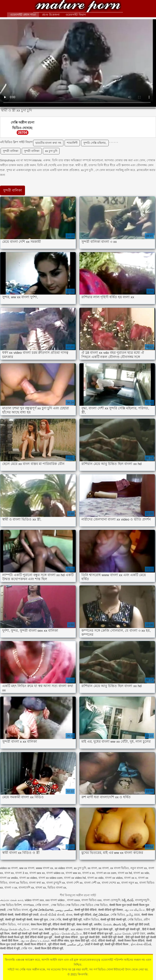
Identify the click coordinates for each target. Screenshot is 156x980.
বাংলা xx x (130, 878)
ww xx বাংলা (27, 868)
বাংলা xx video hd (75, 878)
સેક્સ (69, 915)
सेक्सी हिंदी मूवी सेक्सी (113, 937)
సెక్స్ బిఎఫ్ (128, 900)
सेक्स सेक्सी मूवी (84, 924)
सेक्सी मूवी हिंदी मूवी (72, 920)
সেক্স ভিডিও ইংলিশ (11, 905)
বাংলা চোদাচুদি (112, 900)
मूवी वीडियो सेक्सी (57, 944)
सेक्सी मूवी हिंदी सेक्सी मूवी (113, 920)
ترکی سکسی (75, 944)
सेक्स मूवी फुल (41, 920)
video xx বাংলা (9, 868)
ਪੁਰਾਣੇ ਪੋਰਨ (139, 934)
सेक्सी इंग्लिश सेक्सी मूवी (57, 929)
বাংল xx (9, 873)
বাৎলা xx (41, 887)
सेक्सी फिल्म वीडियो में (35, 944)
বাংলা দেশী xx (92, 883)
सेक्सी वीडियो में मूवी (10, 948)
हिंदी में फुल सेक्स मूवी (102, 929)
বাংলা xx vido (95, 878)
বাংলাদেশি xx (26, 887)
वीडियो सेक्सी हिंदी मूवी (64, 924)
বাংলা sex (37, 929)
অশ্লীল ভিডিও (91, 920)
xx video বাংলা (63, 868)
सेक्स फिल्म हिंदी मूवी (41, 924)
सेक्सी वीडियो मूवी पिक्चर (110, 910)
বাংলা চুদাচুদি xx (56, 883)
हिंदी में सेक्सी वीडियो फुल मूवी (98, 934)
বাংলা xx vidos (114, 878)
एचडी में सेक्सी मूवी (94, 944)
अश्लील (98, 924)
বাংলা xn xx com (106, 873)
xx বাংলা (104, 868)
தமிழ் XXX (133, 915)
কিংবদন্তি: (78, 7)
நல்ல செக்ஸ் (123, 934)
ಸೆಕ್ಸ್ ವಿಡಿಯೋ (101, 915)
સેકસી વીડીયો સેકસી (52, 915)
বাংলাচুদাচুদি (143, 900)
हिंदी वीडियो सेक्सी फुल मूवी (39, 937)
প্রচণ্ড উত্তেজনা (51, 15)
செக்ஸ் (107, 924)
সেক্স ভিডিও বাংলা (18, 910)
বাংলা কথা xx (37, 883)
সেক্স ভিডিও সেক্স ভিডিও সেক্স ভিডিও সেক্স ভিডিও (79, 905)
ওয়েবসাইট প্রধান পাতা (23, 15)
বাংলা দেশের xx (111, 883)
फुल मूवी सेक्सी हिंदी (90, 937)
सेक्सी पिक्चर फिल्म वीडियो (131, 941)
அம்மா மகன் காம (12, 900)
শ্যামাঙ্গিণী (72, 143)
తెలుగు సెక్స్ (120, 924)
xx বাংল (92, 868)
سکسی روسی (64, 910)
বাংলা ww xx (73, 873)
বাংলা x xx (88, 873)
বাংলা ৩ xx (11, 887)
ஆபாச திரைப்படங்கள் (35, 941)
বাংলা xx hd (125, 873)
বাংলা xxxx (74, 900)
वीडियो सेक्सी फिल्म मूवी (12, 937)
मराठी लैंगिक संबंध (60, 941)
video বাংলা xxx (34, 900)
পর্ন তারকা (23, 924)
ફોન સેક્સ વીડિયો (141, 944)
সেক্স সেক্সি (55, 920)
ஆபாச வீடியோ (135, 910)
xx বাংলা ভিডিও (120, 868)
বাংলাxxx (29, 905)
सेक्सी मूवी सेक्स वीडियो (67, 937)
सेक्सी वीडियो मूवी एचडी (27, 915)
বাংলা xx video (28, 878)
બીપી (94, 941)
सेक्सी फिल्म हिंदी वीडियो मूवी (49, 948)
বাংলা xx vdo (141, 873)
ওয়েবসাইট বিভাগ (76, 15)
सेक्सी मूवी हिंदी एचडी (139, 924)
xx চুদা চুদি (51, 151)
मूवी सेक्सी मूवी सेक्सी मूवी (128, 929)
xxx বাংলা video (55, 900)
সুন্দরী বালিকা (11, 151)
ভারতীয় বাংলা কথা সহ (48, 143)
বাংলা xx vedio (9, 878)
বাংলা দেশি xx (74, 883)
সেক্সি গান (27, 948)
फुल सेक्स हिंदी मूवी (80, 941)
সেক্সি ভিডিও (118, 915)
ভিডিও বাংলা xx (57, 887)
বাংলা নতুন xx (129, 883)
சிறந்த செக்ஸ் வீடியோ (15, 929)
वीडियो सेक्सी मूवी (107, 941)
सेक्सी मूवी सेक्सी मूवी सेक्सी (19, 920)
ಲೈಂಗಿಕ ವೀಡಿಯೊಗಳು (42, 910)
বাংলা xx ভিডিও (18, 883)
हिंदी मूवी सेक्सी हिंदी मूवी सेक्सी (141, 937)
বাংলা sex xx (37, 873)
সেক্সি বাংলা (42, 905)
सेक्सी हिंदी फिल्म (10, 941)
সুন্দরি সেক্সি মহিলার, (95, 143)
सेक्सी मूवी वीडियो (82, 915)
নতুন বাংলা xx (139, 868)
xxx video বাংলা (80, 929)
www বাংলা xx (44, 868)
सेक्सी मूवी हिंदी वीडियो (86, 910)
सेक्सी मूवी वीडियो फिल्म (117, 944)
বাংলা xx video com (51, 878)
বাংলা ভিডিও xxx (92, 900)
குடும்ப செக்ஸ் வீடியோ (67, 934)
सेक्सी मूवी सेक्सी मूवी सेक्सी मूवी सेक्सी (30, 934)
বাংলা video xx (55, 873)
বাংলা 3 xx (22, 873)
